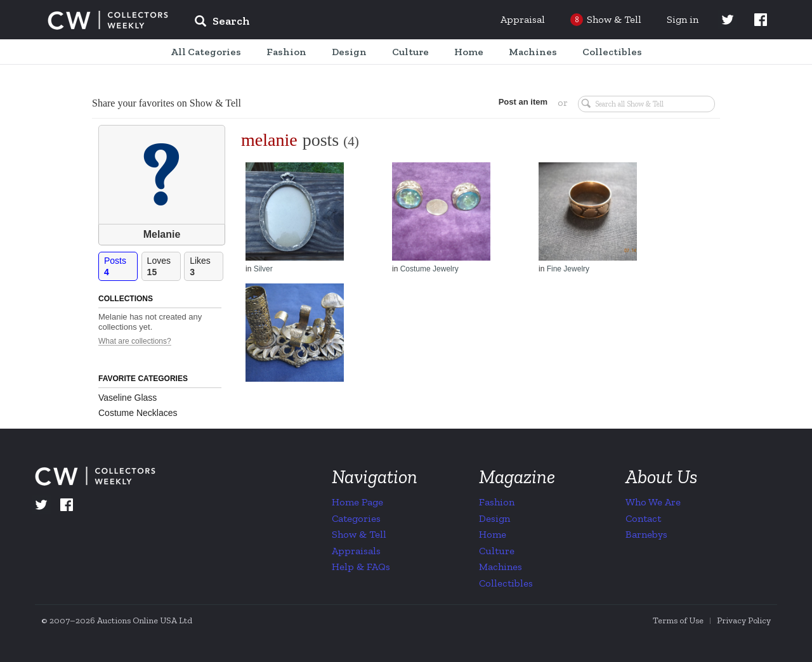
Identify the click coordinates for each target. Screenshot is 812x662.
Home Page (357, 502)
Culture (497, 551)
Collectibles (506, 583)
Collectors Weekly (108, 20)
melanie (269, 140)
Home (493, 534)
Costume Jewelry (429, 269)
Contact (643, 518)
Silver (263, 269)
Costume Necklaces (138, 413)
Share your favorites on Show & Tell (167, 103)
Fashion (497, 502)
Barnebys (646, 534)
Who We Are (653, 502)
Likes (206, 267)
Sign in (683, 19)
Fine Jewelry (568, 269)
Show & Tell (359, 534)
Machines (501, 567)
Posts (121, 267)
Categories (356, 518)
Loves (164, 267)
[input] (314, 23)
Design (494, 518)
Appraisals (356, 551)
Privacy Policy (744, 620)
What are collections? (135, 341)
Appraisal (523, 19)
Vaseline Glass (128, 398)
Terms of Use (678, 620)
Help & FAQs (361, 567)
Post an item (523, 102)
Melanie (162, 234)
